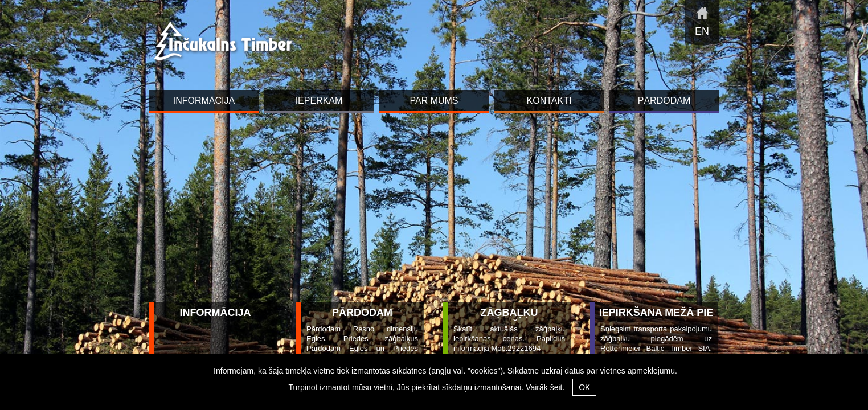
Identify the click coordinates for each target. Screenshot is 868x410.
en (702, 31)
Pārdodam (362, 313)
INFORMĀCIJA (216, 313)
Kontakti (549, 101)
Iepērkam (319, 101)
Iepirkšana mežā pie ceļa (656, 319)
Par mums (434, 101)
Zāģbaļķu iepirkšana (509, 319)
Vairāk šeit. (545, 387)
